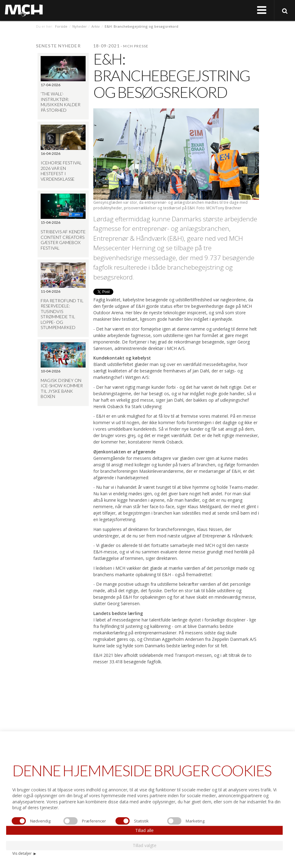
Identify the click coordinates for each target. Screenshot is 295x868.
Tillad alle (144, 830)
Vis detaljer (24, 853)
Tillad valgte (145, 845)
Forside (61, 26)
